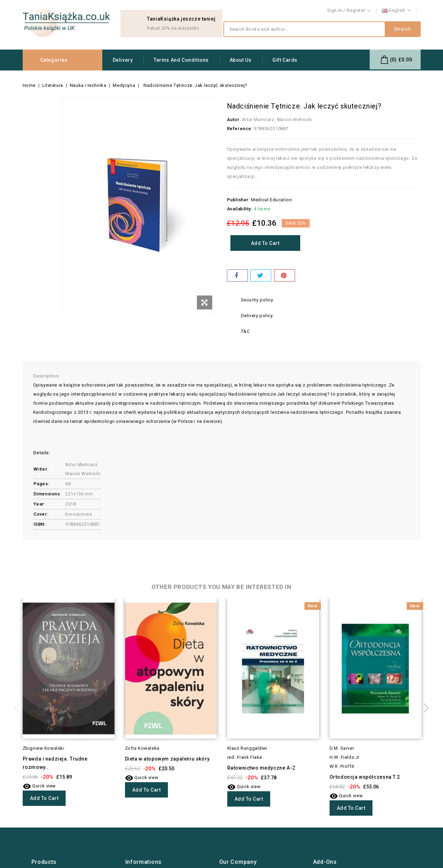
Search (403, 29)
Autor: (234, 119)
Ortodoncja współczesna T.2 (365, 777)
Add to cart (265, 243)
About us (241, 60)
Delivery (123, 60)
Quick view (39, 786)
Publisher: (238, 200)
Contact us (409, 11)
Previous (19, 708)
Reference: (240, 129)
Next (424, 708)
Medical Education (271, 200)
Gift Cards (285, 60)
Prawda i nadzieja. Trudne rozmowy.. (55, 763)
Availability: (240, 209)
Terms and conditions (181, 60)
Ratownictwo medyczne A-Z (261, 768)
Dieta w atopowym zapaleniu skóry (167, 759)
